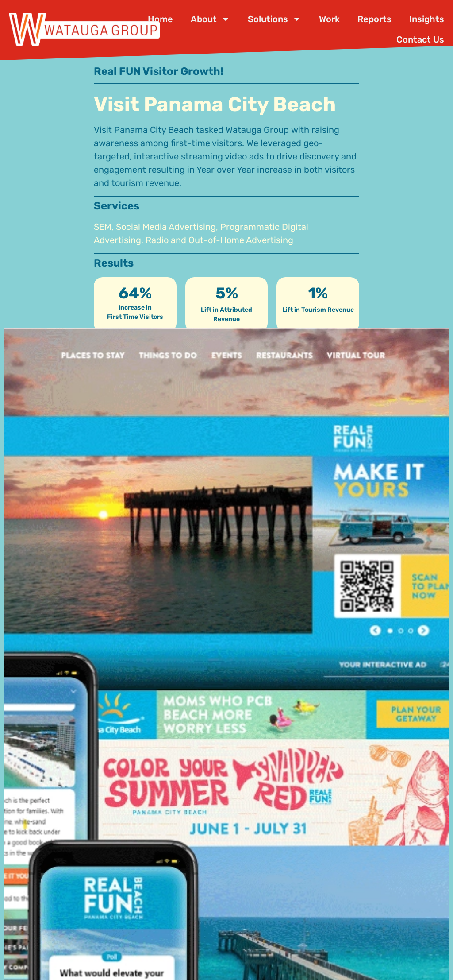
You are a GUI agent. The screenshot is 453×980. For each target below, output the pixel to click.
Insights (427, 19)
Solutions (274, 19)
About (210, 19)
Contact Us (420, 39)
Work (329, 19)
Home (160, 19)
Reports (374, 19)
